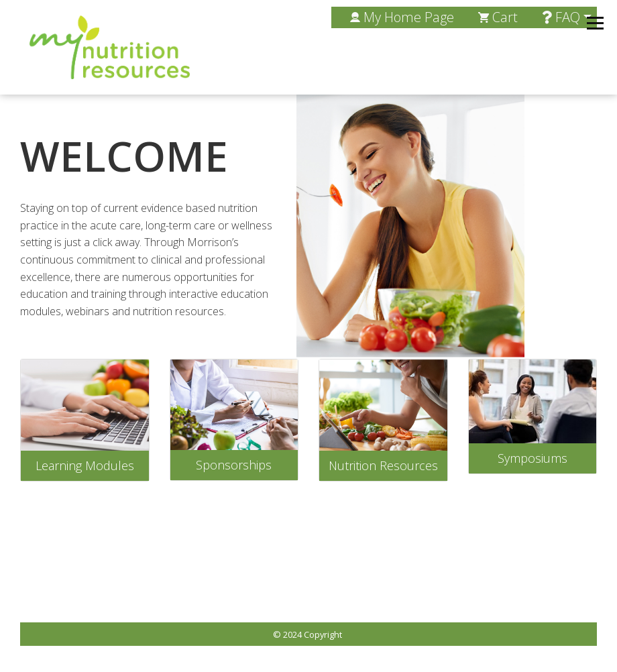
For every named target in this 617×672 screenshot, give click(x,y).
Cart (498, 17)
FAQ (561, 17)
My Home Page (402, 17)
